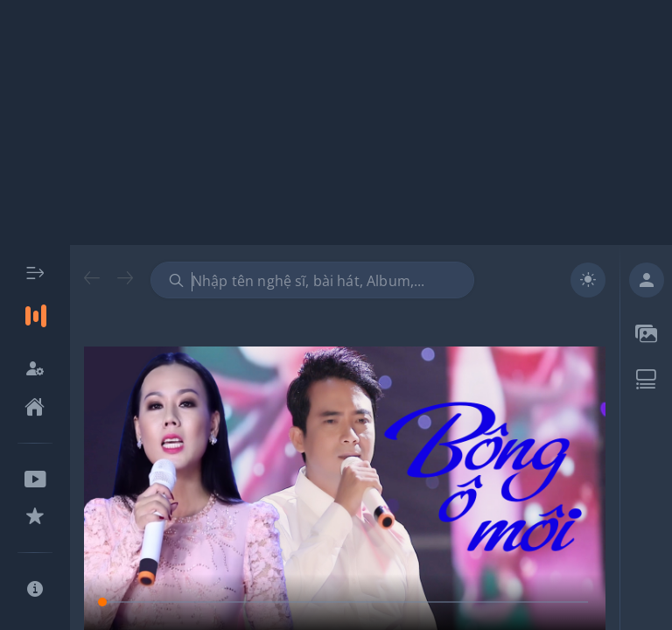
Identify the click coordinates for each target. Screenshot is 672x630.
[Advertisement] (336, 122)
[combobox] (312, 280)
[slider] (345, 602)
